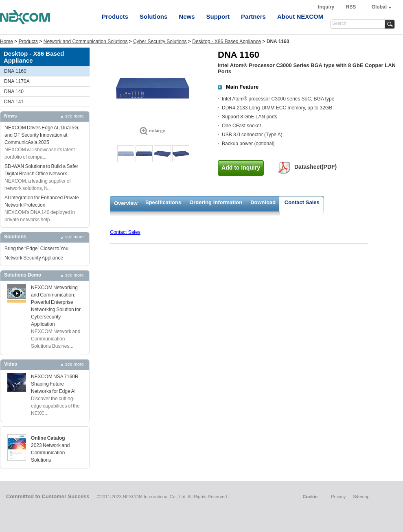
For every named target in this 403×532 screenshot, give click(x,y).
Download (263, 202)
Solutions (153, 16)
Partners (253, 16)
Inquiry (327, 7)
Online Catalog (48, 438)
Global (379, 7)
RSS (351, 7)
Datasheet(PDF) (315, 167)
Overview (126, 203)
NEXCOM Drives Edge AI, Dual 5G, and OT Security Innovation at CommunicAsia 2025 (42, 135)
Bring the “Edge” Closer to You (36, 249)
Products (115, 16)
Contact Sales (302, 202)
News (187, 16)
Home (7, 41)
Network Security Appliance (34, 258)
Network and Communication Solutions (86, 41)
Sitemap (361, 497)
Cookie (310, 497)
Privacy (338, 497)
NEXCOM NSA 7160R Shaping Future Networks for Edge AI (55, 384)
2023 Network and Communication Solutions (50, 453)
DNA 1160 (15, 71)
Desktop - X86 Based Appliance (227, 41)
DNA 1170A (17, 81)
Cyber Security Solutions (160, 41)
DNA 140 (14, 92)
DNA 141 (14, 102)
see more (74, 116)
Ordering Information (216, 202)
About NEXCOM (300, 16)
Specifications (163, 202)
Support (218, 16)
